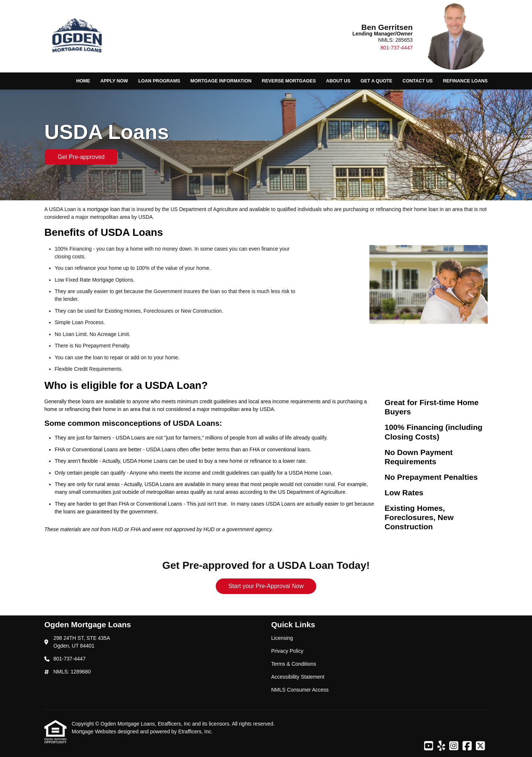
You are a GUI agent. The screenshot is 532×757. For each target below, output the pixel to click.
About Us (338, 81)
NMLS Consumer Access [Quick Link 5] (300, 690)
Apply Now (114, 81)
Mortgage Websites (95, 731)
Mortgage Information (221, 81)
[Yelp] (441, 746)
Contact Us (418, 81)
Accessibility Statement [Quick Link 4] (298, 677)
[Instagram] (454, 746)
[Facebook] (467, 746)
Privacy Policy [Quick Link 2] (287, 651)
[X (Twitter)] (480, 746)
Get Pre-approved (81, 157)
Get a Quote (376, 81)
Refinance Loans (465, 81)
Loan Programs (159, 81)
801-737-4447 (397, 48)
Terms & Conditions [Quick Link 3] (294, 664)
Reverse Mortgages (289, 81)
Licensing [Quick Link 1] (282, 638)
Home (83, 81)
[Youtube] (429, 746)
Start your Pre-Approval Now (266, 586)
